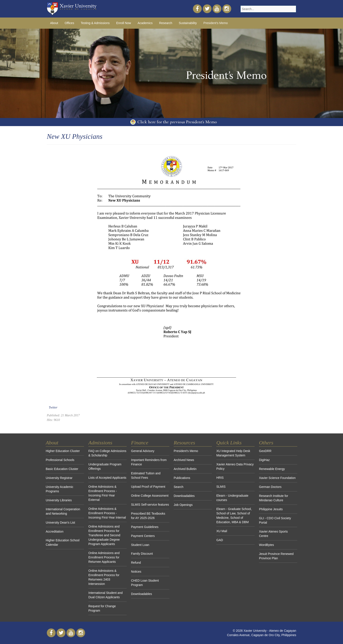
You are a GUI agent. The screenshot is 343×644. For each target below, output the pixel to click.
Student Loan (140, 545)
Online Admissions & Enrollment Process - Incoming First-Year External (103, 493)
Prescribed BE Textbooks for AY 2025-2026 (148, 516)
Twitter (53, 407)
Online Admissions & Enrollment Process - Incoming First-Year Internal (107, 513)
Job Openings (183, 505)
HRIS (220, 478)
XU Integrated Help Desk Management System (233, 453)
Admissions (100, 443)
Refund (136, 563)
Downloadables (142, 594)
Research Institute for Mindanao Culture (274, 498)
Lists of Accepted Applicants (107, 478)
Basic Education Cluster (62, 469)
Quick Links (229, 443)
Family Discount (142, 554)
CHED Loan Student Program (145, 583)
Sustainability (188, 23)
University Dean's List (60, 523)
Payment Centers (143, 536)
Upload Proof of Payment (148, 487)
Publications (182, 478)
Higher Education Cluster (63, 451)
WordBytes (266, 545)
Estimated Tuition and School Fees (146, 475)
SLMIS (221, 487)
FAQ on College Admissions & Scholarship (107, 453)
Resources (184, 443)
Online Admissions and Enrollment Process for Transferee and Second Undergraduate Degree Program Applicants (104, 535)
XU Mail (222, 531)
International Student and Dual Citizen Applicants (105, 595)
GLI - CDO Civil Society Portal (275, 520)
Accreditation (55, 531)
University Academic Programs (59, 489)
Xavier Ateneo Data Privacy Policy (235, 466)
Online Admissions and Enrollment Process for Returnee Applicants (104, 557)
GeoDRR (265, 451)
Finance (140, 443)
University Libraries (59, 500)
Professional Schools (60, 460)
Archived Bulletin (185, 469)
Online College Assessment (150, 496)
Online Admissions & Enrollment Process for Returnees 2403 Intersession (104, 577)
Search (178, 487)
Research (166, 23)
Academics (145, 23)
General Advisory (143, 451)
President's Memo (216, 23)
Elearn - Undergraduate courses (232, 498)
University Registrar (59, 478)
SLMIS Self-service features (150, 505)
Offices (69, 23)
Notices (136, 572)
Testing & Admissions (95, 23)
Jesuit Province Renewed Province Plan (276, 556)
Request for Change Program (102, 608)
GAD (220, 540)
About (54, 23)
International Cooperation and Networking (63, 511)
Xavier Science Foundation (277, 478)
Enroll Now (124, 23)
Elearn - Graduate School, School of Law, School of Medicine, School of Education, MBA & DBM (234, 516)
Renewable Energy (272, 469)
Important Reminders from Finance (149, 462)
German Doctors (270, 487)
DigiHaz (264, 460)
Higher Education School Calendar (63, 542)
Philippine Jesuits (271, 509)
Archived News (184, 460)
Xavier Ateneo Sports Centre (273, 534)
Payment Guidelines (145, 527)
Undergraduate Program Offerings (105, 466)
